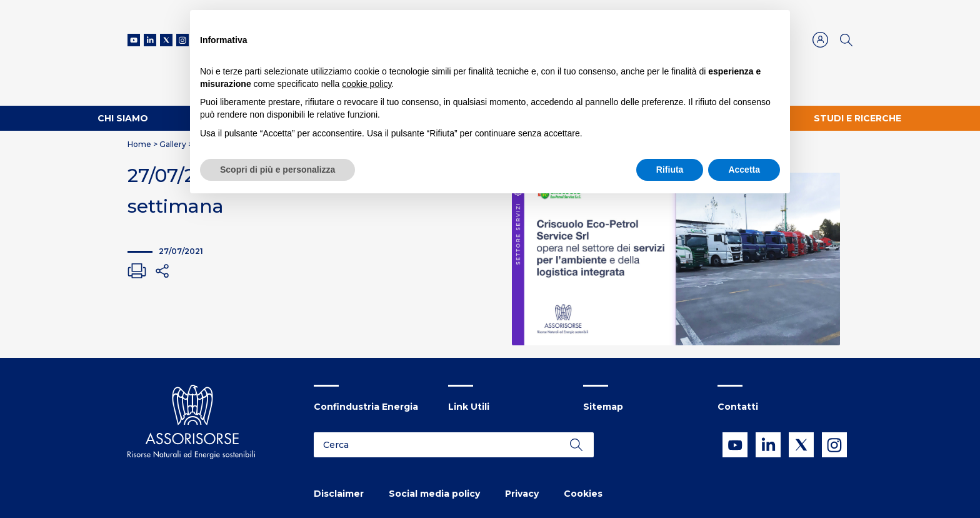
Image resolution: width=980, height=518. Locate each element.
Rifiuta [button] (670, 170)
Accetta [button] (744, 170)
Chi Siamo (123, 118)
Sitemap (603, 407)
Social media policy (434, 494)
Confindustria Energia (366, 407)
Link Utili (469, 407)
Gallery (173, 144)
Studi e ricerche (857, 118)
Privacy (522, 494)
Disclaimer (339, 494)
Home (139, 144)
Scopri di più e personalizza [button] (277, 170)
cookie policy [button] (367, 84)
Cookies (583, 494)
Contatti (738, 407)
